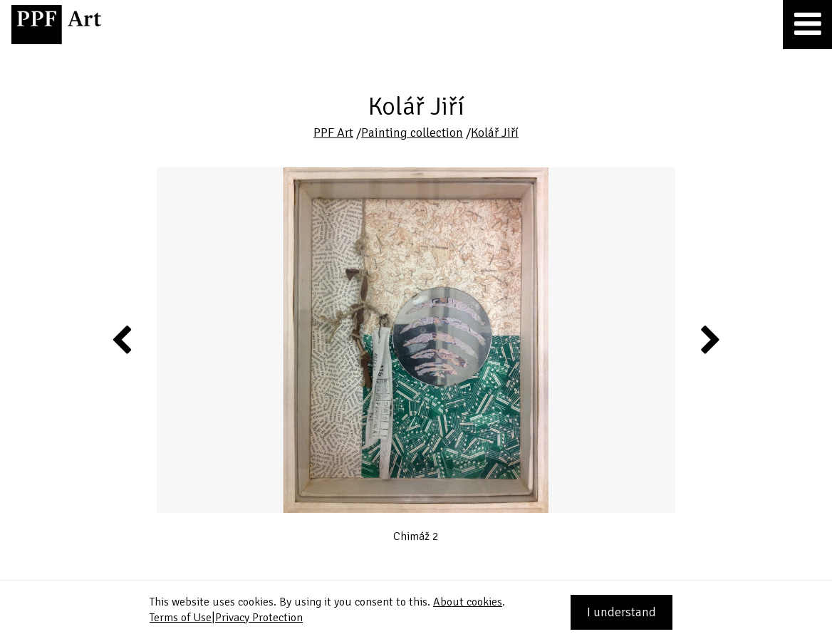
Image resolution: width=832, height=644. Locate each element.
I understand (622, 612)
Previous (123, 339)
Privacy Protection (259, 618)
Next (709, 339)
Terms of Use (181, 618)
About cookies (468, 602)
